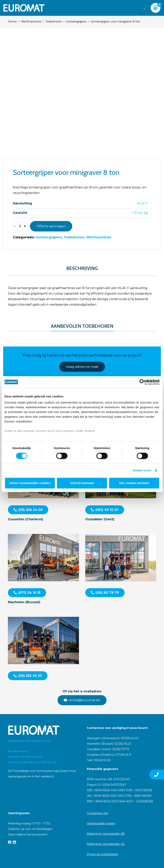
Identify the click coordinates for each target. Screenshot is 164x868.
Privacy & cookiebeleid (102, 854)
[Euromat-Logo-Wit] (24, 8)
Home (12, 22)
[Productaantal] (20, 226)
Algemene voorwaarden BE (106, 834)
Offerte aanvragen (51, 226)
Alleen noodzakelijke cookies (30, 483)
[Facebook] (10, 842)
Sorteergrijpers (76, 22)
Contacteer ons (97, 813)
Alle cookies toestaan (134, 483)
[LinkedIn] (14, 842)
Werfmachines (31, 22)
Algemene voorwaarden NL (106, 844)
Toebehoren (54, 22)
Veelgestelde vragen (101, 823)
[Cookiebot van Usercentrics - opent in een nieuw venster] (142, 382)
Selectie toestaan (82, 483)
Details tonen (142, 471)
